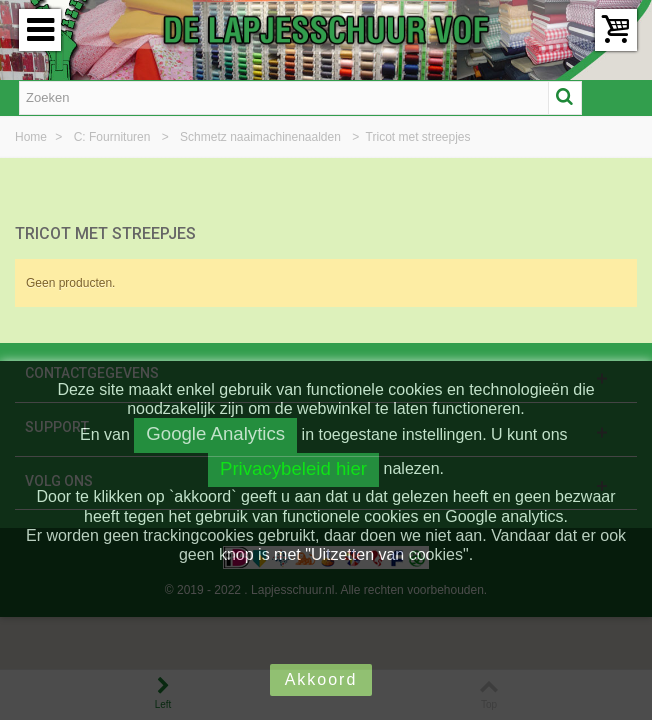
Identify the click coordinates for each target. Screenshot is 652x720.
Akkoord (321, 679)
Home (32, 137)
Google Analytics (215, 433)
